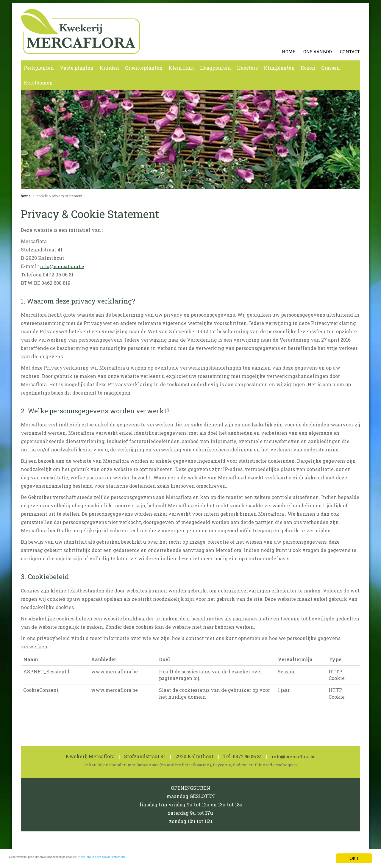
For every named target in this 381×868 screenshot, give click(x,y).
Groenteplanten (144, 68)
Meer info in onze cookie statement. (152, 861)
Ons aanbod (318, 52)
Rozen (308, 68)
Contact (350, 52)
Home (289, 52)
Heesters (247, 68)
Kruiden (109, 68)
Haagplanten (216, 68)
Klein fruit (181, 68)
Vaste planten (77, 68)
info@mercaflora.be (63, 266)
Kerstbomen (38, 83)
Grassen (331, 68)
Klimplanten (279, 68)
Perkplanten (39, 68)
